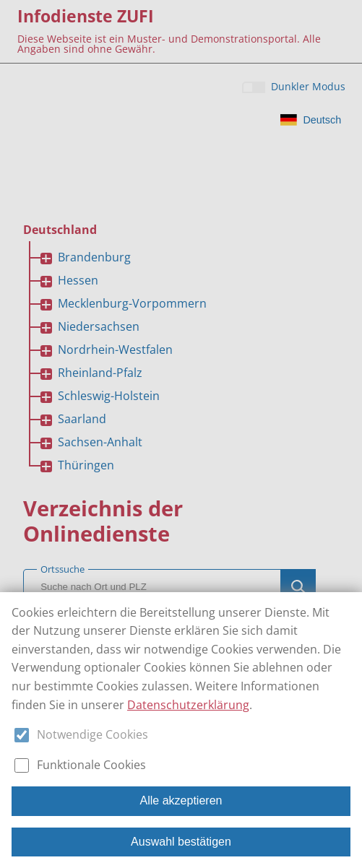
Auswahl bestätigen (181, 842)
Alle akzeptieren (181, 800)
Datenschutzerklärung (188, 705)
